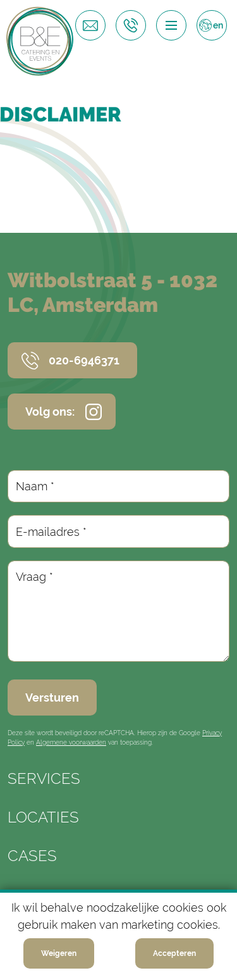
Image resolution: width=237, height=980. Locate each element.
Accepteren (174, 953)
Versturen (52, 698)
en (218, 25)
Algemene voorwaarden (71, 742)
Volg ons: (50, 412)
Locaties (43, 817)
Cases (32, 856)
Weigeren (59, 953)
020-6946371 (84, 360)
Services (44, 778)
